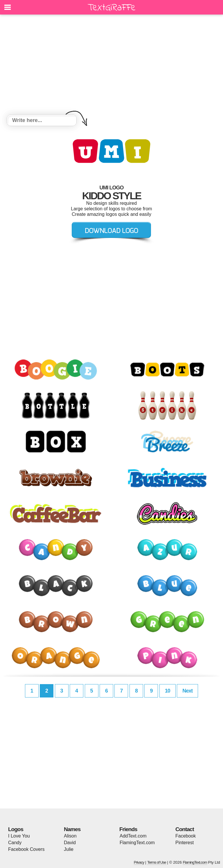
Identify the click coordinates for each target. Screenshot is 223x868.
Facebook (186, 836)
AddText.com (133, 836)
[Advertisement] (111, 65)
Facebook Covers (26, 849)
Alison (70, 836)
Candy (15, 843)
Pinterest (185, 843)
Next (187, 691)
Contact (185, 829)
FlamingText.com (137, 843)
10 (168, 691)
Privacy (139, 862)
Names (72, 829)
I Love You (19, 836)
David (70, 843)
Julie (69, 849)
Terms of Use (157, 862)
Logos (16, 829)
